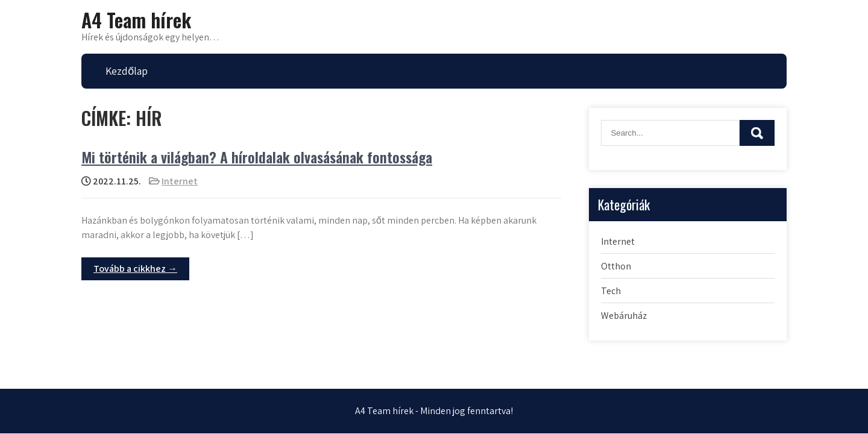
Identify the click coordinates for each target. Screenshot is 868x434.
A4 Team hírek (136, 20)
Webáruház (624, 316)
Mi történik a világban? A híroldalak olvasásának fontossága (257, 157)
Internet (180, 181)
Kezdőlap (127, 71)
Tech (611, 291)
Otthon (616, 266)
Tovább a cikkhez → (135, 269)
